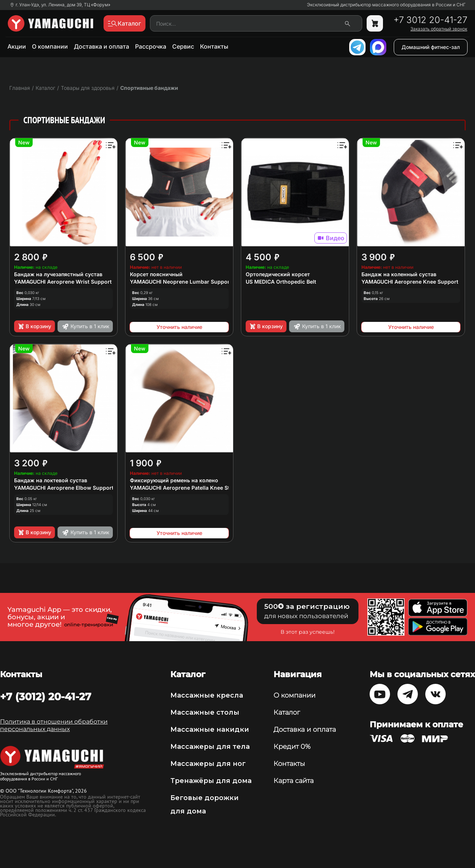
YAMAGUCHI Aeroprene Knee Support (410, 282)
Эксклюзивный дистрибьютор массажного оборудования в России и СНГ (386, 5)
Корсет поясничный (156, 274)
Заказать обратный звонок (439, 29)
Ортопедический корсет (278, 274)
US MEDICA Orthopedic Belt (281, 282)
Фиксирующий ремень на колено (174, 480)
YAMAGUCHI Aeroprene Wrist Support (63, 282)
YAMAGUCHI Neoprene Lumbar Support (181, 282)
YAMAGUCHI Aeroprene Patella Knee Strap (184, 488)
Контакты (214, 46)
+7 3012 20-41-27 (430, 20)
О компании (50, 46)
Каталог (287, 712)
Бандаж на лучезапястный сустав (58, 274)
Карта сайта (294, 781)
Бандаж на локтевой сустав (51, 480)
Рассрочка (151, 46)
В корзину (34, 326)
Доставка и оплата (101, 46)
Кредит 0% (292, 747)
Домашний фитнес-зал (431, 47)
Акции (17, 46)
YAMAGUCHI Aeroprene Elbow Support (64, 488)
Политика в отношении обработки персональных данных (54, 725)
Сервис (183, 46)
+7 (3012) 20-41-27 (46, 696)
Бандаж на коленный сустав (399, 274)
